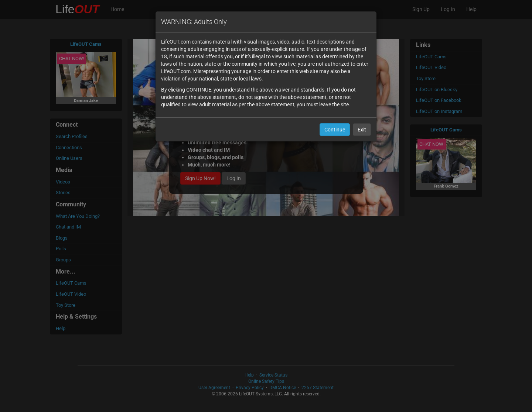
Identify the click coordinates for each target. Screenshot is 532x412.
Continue (335, 130)
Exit (362, 130)
